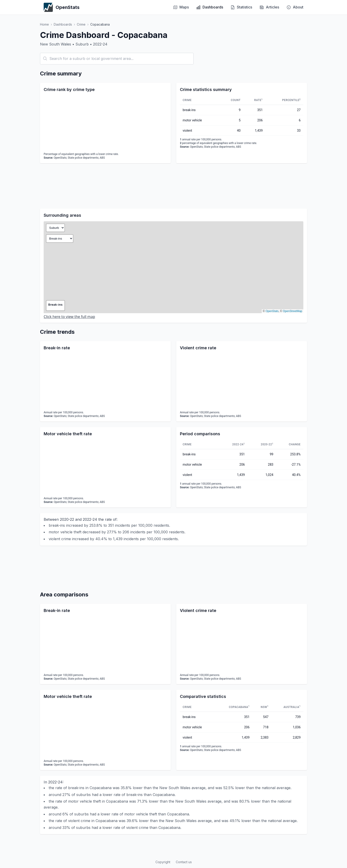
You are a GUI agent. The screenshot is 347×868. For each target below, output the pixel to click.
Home (44, 24)
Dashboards (63, 24)
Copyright (163, 862)
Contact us (184, 862)
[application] (105, 123)
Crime (81, 24)
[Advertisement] (173, 186)
